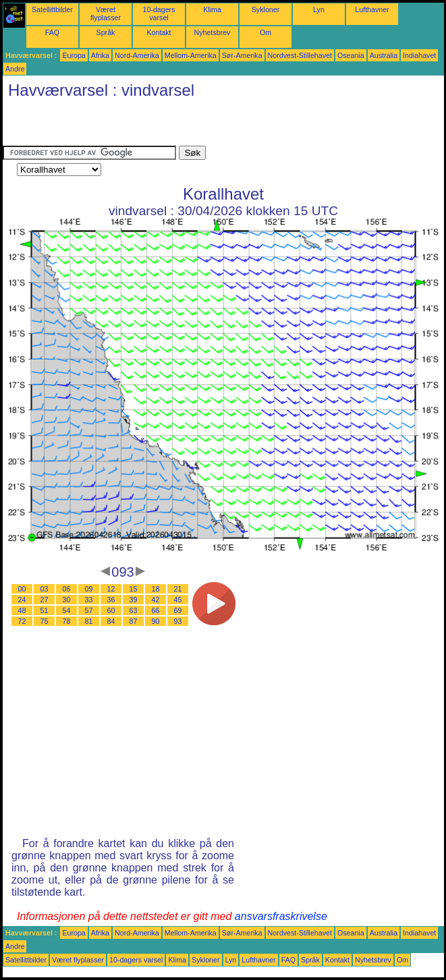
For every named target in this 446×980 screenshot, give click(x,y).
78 (67, 621)
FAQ (52, 32)
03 (45, 589)
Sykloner (266, 9)
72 (22, 621)
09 (89, 589)
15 (134, 589)
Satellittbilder (52, 9)
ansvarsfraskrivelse (281, 916)
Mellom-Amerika (191, 55)
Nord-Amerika (137, 55)
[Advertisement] (161, 125)
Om (266, 32)
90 (156, 621)
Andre (15, 69)
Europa (74, 55)
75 (45, 621)
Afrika (100, 55)
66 (156, 610)
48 (22, 610)
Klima (212, 9)
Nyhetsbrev (213, 32)
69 (178, 610)
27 (45, 600)
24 (22, 600)
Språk (106, 32)
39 (134, 600)
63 (134, 610)
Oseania (351, 55)
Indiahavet (419, 55)
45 (178, 600)
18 (156, 589)
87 (134, 621)
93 (178, 621)
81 (89, 621)
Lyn (319, 9)
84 (111, 621)
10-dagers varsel (159, 13)
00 (22, 589)
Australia (384, 55)
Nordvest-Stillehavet (300, 55)
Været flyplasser (106, 13)
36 (111, 600)
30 (67, 600)
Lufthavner (372, 9)
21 (178, 589)
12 (111, 589)
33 (89, 600)
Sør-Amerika (242, 55)
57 (89, 610)
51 (45, 610)
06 (67, 589)
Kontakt (159, 32)
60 (111, 610)
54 (67, 610)
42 (156, 600)
